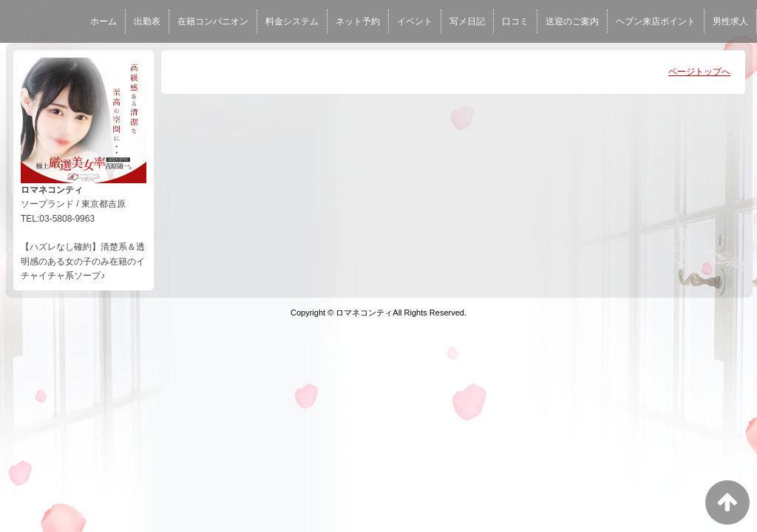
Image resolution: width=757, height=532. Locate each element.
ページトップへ (699, 72)
